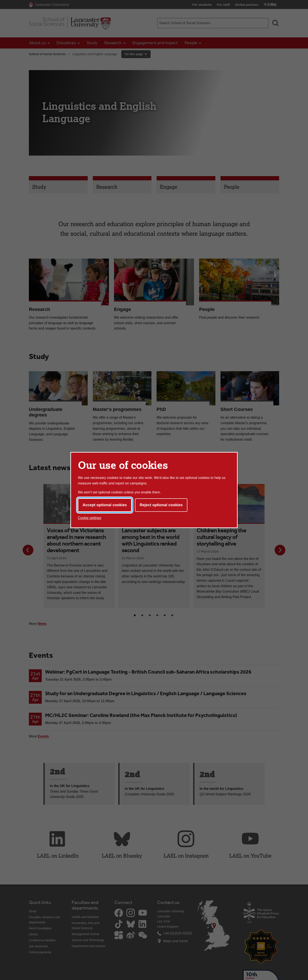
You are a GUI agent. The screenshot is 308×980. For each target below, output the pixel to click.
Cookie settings (90, 518)
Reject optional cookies (161, 505)
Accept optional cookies (105, 505)
